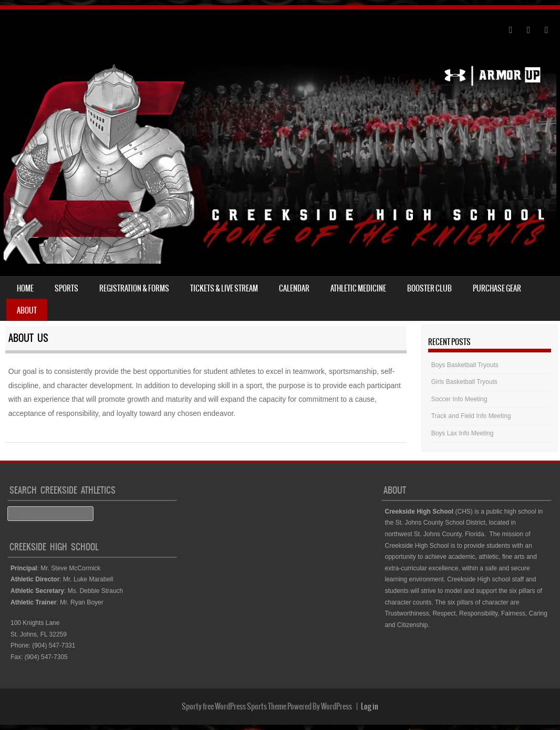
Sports (66, 288)
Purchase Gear (497, 288)
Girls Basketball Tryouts (464, 382)
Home (25, 288)
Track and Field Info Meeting (471, 416)
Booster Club (429, 288)
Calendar (294, 288)
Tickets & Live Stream (224, 288)
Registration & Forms (134, 288)
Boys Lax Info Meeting (463, 433)
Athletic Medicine (358, 288)
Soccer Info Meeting (459, 399)
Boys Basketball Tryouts (465, 365)
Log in (370, 706)
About (27, 310)
